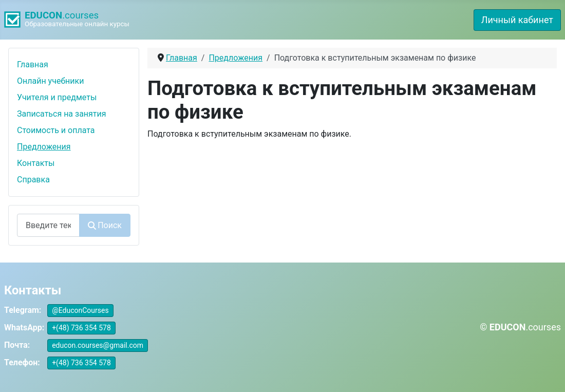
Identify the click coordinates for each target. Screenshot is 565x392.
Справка (33, 180)
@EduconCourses (80, 310)
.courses (62, 15)
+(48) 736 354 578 (81, 328)
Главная (33, 64)
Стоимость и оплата (56, 130)
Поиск (105, 225)
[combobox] (48, 225)
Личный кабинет (517, 20)
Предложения (44, 147)
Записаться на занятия (62, 114)
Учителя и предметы (57, 97)
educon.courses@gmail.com (98, 345)
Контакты (36, 163)
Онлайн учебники (50, 81)
